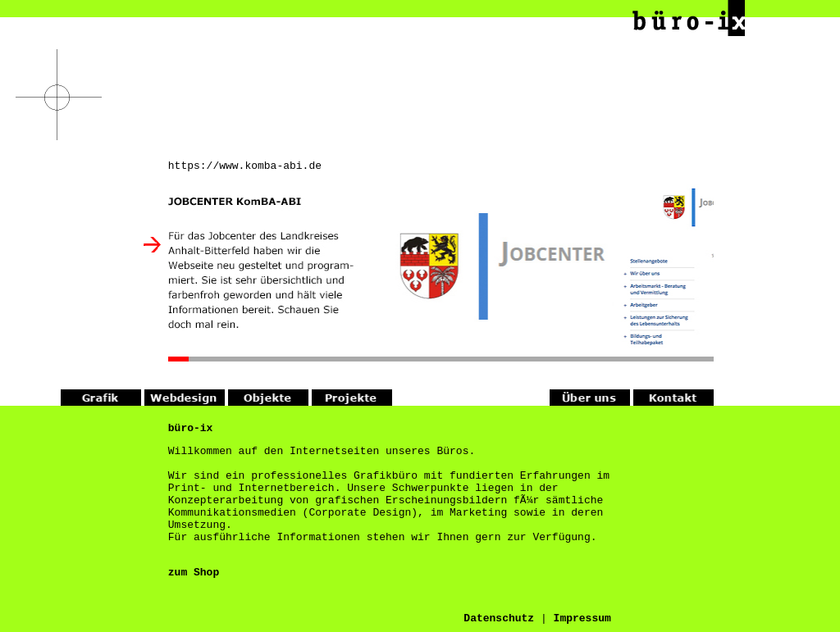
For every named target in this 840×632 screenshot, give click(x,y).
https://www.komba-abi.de (245, 167)
